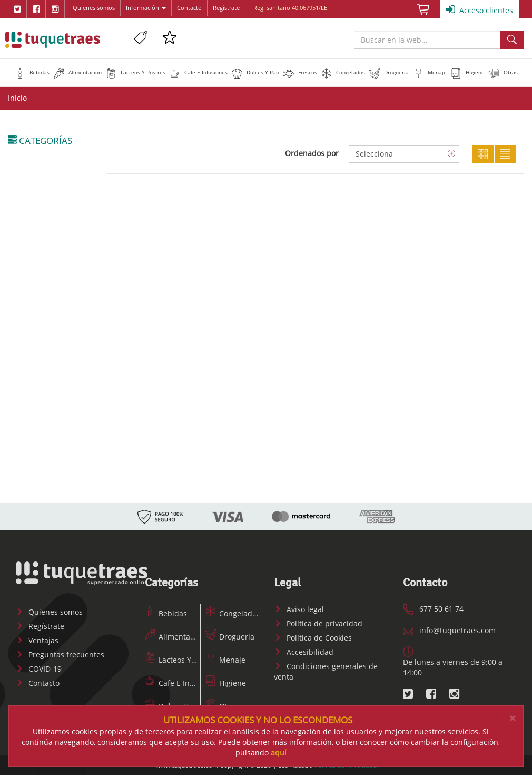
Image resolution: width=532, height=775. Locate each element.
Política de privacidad (318, 623)
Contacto (189, 8)
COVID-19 (39, 669)
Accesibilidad (304, 652)
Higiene (226, 683)
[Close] (513, 718)
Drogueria (230, 637)
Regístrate (226, 8)
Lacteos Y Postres (182, 660)
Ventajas (37, 640)
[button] (32, 72)
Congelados (233, 613)
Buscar (512, 40)
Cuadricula (483, 154)
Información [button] (146, 8)
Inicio (17, 98)
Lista (506, 154)
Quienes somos (94, 8)
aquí (279, 753)
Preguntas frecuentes (60, 655)
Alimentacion (175, 637)
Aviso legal (299, 609)
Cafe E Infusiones (182, 683)
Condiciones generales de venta (326, 671)
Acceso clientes (479, 9)
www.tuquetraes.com (53, 40)
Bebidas (166, 613)
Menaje (225, 660)
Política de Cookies (313, 638)
